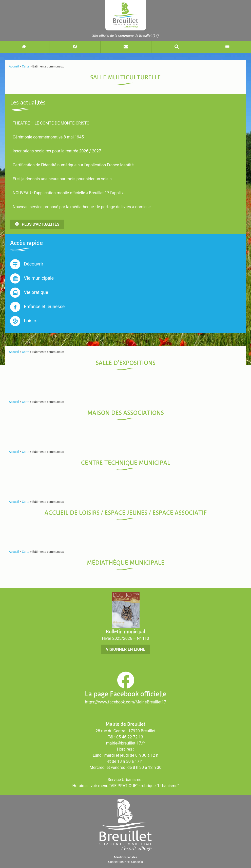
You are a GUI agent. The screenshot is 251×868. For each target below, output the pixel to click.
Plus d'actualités (37, 224)
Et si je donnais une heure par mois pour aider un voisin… (63, 179)
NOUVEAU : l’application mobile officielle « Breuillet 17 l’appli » (68, 193)
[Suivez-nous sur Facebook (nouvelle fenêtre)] (75, 47)
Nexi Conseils (134, 862)
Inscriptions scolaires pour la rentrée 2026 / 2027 (57, 151)
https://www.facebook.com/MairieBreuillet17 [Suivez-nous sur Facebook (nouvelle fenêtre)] (125, 702)
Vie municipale (32, 278)
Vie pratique (29, 293)
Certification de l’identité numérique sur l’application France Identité (73, 165)
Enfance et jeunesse (37, 307)
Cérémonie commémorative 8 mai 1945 (48, 137)
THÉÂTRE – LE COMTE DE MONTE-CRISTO (51, 123)
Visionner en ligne (125, 649)
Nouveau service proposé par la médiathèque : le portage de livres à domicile (82, 207)
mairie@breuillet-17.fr (125, 743)
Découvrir (27, 264)
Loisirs (24, 321)
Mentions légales (125, 857)
